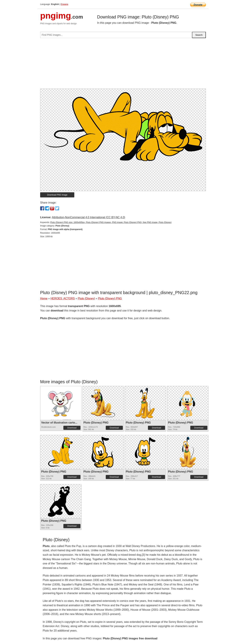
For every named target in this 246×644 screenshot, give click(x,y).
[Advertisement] (123, 65)
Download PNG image (57, 195)
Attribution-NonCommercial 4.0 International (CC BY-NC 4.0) (88, 217)
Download (72, 428)
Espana (64, 4)
